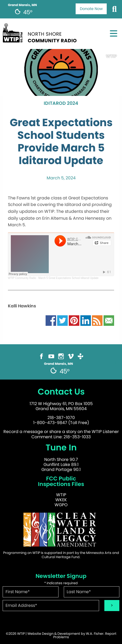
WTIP (61, 495)
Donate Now (91, 9)
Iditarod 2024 (61, 104)
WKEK (61, 500)
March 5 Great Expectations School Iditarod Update (68, 278)
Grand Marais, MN (22, 5)
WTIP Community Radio (22, 278)
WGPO (61, 505)
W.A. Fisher (95, 634)
